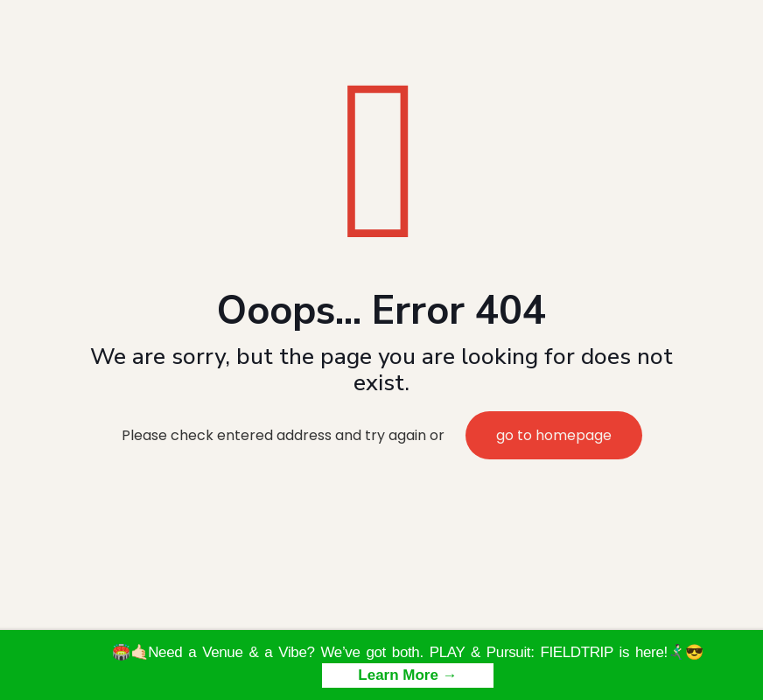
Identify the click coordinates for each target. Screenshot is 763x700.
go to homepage (554, 435)
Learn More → (407, 675)
